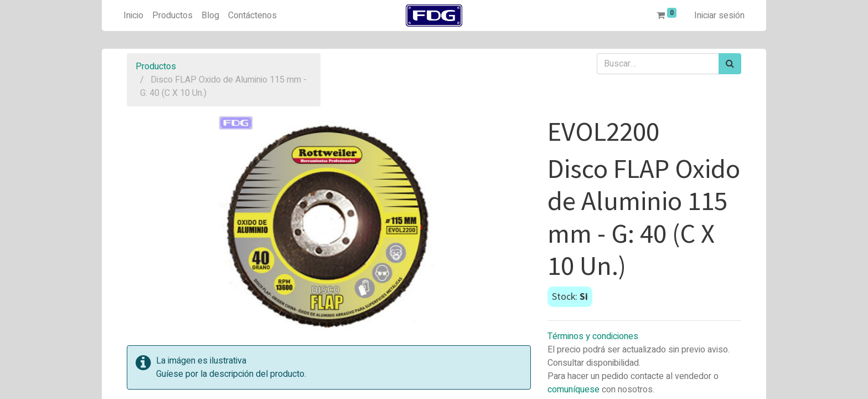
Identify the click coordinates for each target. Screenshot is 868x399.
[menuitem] (133, 16)
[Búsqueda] (730, 64)
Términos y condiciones (593, 336)
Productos (156, 66)
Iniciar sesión (719, 16)
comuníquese (573, 390)
